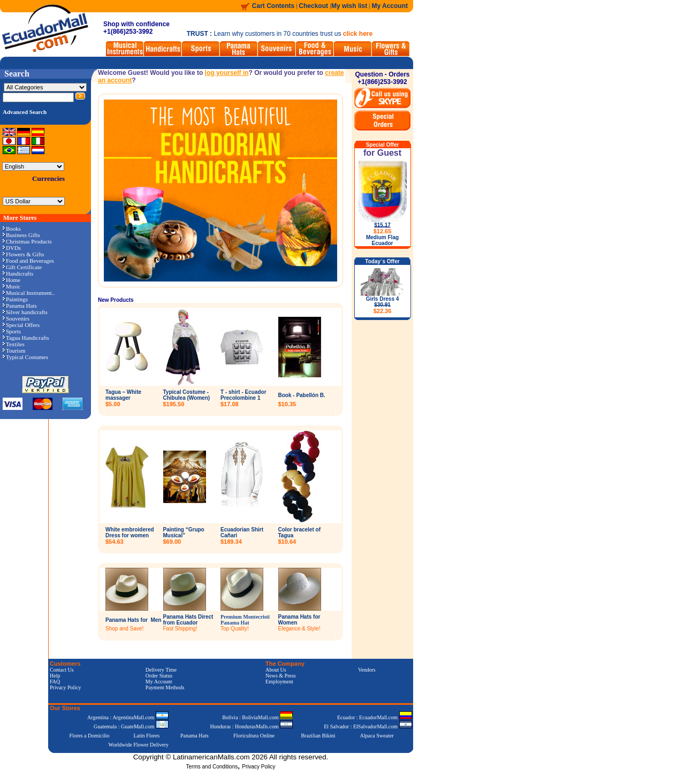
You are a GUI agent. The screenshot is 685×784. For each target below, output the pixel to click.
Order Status (159, 676)
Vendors (367, 670)
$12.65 (383, 231)
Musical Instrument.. (29, 293)
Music (12, 286)
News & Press (281, 676)
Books (12, 229)
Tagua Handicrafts (26, 338)
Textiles (14, 344)
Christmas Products (27, 241)
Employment (279, 682)
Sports (12, 331)
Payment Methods (165, 687)
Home (12, 280)
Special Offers (21, 325)
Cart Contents (273, 6)
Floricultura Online (254, 736)
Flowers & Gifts (24, 254)
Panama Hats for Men (133, 620)
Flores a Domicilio (90, 736)
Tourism (14, 351)
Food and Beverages (28, 261)
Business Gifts (21, 235)
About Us (276, 670)
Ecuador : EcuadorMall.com (375, 717)
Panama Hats (20, 306)
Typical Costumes (25, 357)
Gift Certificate (22, 267)
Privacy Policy (66, 687)
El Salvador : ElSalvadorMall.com (368, 726)
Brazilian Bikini (318, 736)
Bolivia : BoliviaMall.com (257, 717)
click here (358, 34)
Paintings (15, 299)
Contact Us (62, 670)
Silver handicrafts (25, 312)
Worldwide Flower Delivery (139, 745)
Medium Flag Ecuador (382, 240)
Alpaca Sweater (376, 736)
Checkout (314, 6)
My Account (390, 6)
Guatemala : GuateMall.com (131, 726)
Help (55, 676)
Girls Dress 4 (383, 305)
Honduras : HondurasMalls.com (251, 726)
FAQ (55, 682)
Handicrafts (18, 273)
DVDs (12, 248)
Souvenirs (16, 318)
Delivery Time (161, 670)
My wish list (349, 6)
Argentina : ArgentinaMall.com (128, 717)
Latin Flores (147, 736)
